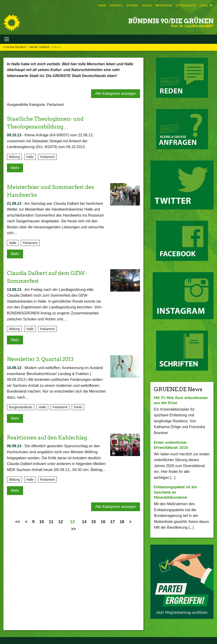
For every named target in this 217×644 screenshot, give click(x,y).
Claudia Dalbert (15, 47)
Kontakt (116, 6)
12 (61, 522)
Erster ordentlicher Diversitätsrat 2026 (171, 445)
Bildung (14, 157)
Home (102, 6)
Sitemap (132, 6)
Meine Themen (40, 47)
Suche (147, 6)
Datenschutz (186, 6)
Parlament (48, 157)
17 (113, 522)
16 (103, 522)
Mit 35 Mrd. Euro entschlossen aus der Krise (181, 400)
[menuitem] (102, 6)
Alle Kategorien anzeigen (116, 94)
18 (122, 522)
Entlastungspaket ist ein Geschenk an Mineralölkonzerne (175, 492)
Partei (78, 407)
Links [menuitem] (204, 6)
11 (51, 522)
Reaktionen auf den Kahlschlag (49, 437)
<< (18, 522)
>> (73, 529)
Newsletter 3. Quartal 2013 (42, 359)
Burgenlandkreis (21, 407)
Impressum (164, 6)
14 (84, 522)
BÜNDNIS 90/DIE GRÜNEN (171, 21)
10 (42, 522)
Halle (57, 47)
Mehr (15, 168)
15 (94, 522)
